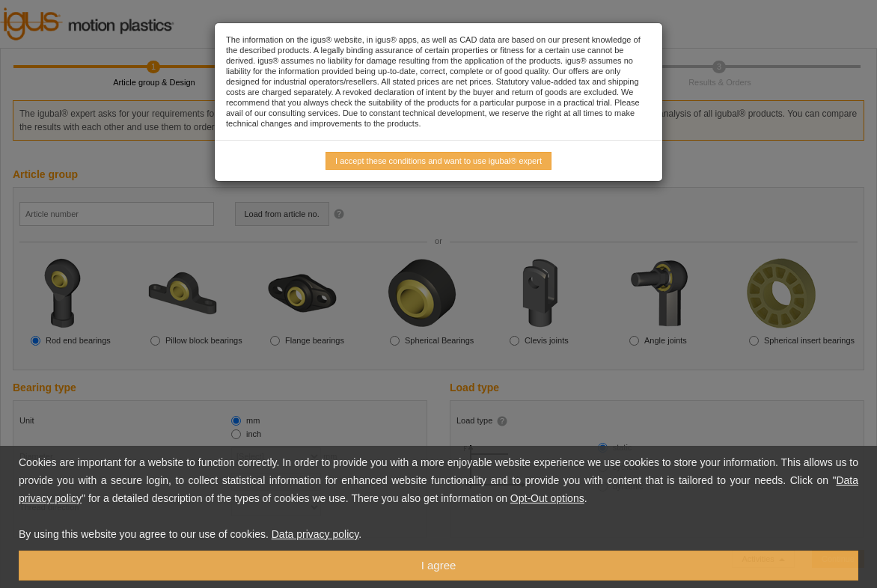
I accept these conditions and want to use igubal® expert (438, 161)
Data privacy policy (315, 534)
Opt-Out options (547, 498)
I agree (439, 565)
